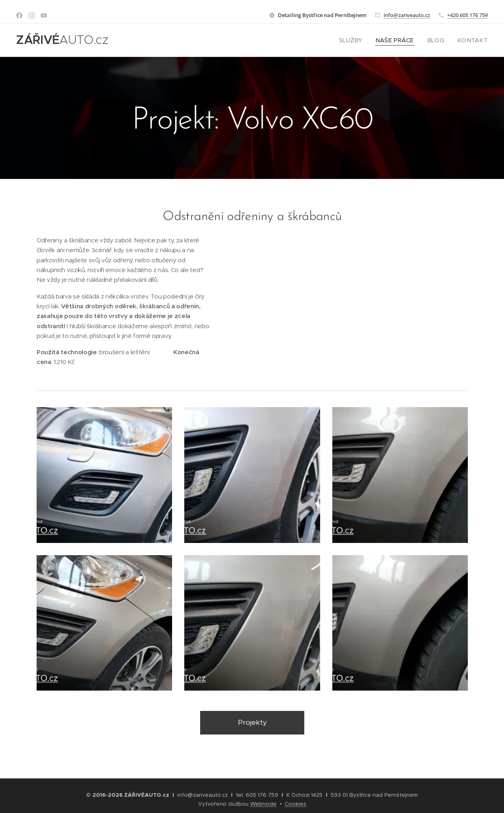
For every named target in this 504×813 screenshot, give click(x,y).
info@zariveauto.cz (407, 15)
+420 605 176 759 (467, 15)
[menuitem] (362, 40)
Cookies (296, 804)
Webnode (263, 804)
